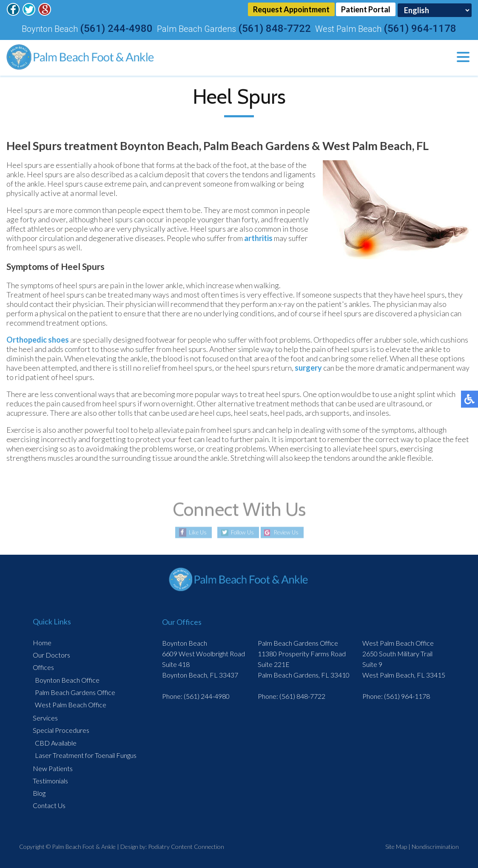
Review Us (289, 532)
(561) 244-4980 (116, 28)
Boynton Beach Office (67, 679)
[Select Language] (435, 10)
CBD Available (56, 742)
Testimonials (50, 780)
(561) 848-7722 (275, 28)
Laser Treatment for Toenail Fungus (86, 754)
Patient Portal (366, 10)
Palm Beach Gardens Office (75, 691)
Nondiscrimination (435, 846)
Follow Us (240, 532)
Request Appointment (290, 10)
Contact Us (49, 804)
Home (42, 642)
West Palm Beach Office (71, 704)
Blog (39, 792)
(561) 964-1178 (420, 28)
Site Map (396, 846)
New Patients (53, 767)
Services (45, 717)
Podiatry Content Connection (186, 846)
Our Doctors (51, 654)
